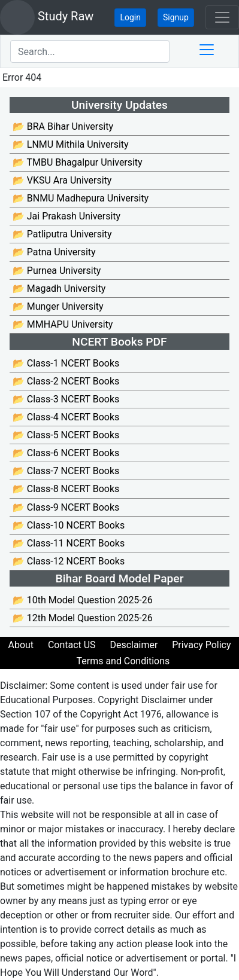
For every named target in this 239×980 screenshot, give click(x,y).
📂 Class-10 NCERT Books (69, 525)
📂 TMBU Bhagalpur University (78, 162)
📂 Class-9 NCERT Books (66, 507)
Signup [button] (176, 17)
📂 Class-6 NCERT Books (66, 453)
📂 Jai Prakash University (66, 216)
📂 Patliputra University (62, 234)
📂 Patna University (54, 252)
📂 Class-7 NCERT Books (66, 471)
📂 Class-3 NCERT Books (66, 399)
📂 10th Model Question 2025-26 (83, 600)
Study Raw (47, 17)
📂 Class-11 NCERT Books (69, 543)
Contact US (72, 645)
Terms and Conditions (123, 661)
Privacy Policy (201, 645)
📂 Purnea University (57, 271)
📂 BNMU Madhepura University (81, 198)
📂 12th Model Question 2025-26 (83, 618)
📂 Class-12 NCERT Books (69, 561)
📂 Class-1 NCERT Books (66, 363)
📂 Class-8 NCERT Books (66, 489)
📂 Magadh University (59, 288)
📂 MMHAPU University (63, 324)
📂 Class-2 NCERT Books (66, 381)
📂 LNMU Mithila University (71, 144)
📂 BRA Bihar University (63, 126)
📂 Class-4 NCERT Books (66, 417)
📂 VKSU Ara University (62, 180)
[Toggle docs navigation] (207, 50)
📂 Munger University (58, 306)
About (21, 645)
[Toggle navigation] (222, 17)
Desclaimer (134, 645)
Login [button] (130, 17)
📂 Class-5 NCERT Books (66, 435)
